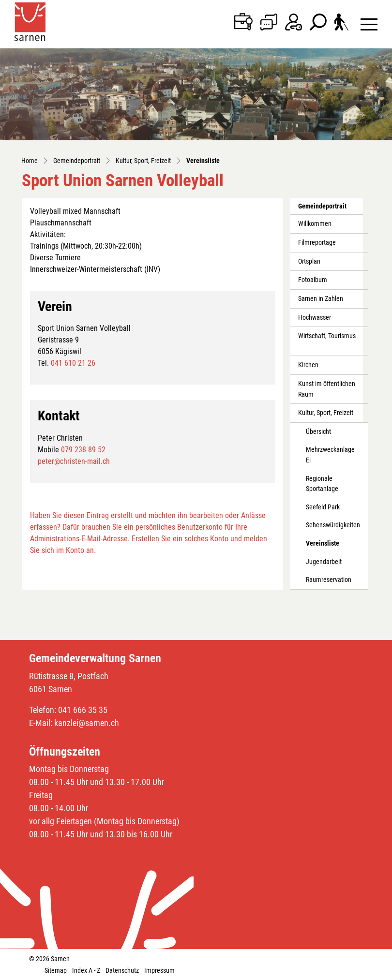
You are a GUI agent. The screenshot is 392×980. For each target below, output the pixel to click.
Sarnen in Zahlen (321, 299)
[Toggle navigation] (369, 24)
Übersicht (318, 432)
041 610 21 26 (73, 363)
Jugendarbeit (324, 562)
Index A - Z (86, 970)
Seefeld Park (323, 507)
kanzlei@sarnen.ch (87, 723)
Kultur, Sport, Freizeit (326, 413)
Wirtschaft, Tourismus (327, 336)
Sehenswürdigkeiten (333, 525)
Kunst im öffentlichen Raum (327, 389)
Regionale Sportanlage (322, 484)
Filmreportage (317, 243)
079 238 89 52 (83, 450)
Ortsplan (309, 261)
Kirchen (308, 365)
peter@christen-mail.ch (74, 461)
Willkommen (315, 224)
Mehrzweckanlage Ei (330, 455)
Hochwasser (315, 318)
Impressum (159, 970)
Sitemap (56, 970)
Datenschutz (122, 970)
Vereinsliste (327, 546)
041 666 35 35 (83, 710)
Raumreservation (329, 580)
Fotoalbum (313, 280)
